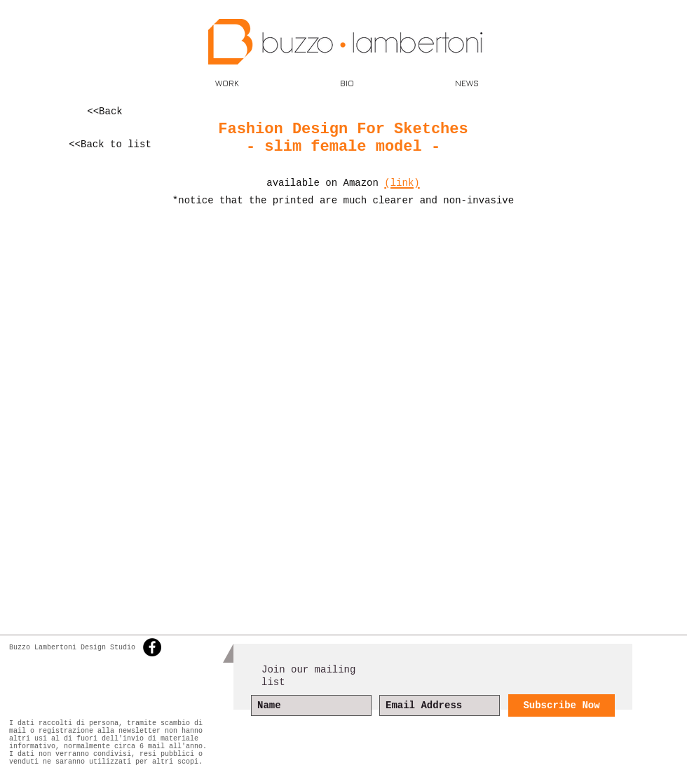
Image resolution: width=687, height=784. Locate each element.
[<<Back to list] (110, 145)
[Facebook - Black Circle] (152, 647)
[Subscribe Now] (562, 705)
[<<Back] (105, 112)
